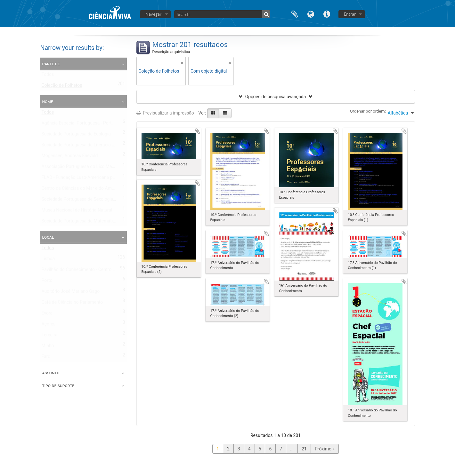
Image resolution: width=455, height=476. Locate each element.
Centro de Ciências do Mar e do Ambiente (83, 190)
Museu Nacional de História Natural (77, 211)
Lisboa (48, 260)
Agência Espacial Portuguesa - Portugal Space (88, 124)
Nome (48, 101)
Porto (47, 282)
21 (304, 449)
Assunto (51, 373)
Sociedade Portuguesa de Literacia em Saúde (87, 146)
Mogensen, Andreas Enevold (70, 157)
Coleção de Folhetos (62, 87)
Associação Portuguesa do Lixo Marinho (82, 168)
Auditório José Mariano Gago (71, 293)
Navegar (153, 14)
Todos (48, 76)
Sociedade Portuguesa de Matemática (80, 222)
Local (48, 237)
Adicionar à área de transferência (198, 131)
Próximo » (325, 449)
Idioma (311, 14)
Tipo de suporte (58, 385)
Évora (47, 314)
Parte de (51, 64)
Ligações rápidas (327, 14)
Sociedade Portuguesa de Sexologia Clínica (85, 201)
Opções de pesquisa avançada (276, 97)
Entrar (350, 14)
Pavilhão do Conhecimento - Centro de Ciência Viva (92, 271)
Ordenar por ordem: (368, 111)
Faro (46, 358)
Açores (49, 325)
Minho (48, 347)
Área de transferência (295, 14)
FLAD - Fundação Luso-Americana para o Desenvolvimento (100, 179)
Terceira (50, 336)
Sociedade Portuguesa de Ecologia (76, 135)
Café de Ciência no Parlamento (72, 304)
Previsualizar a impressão (165, 113)
